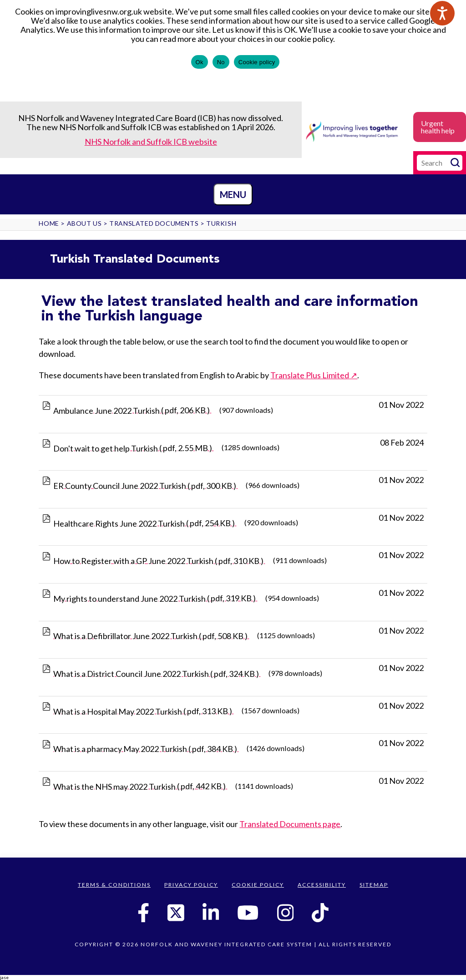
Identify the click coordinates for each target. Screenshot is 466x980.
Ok (200, 62)
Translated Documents (154, 223)
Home (49, 223)
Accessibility (322, 885)
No (221, 62)
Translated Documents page (290, 824)
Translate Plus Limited (310, 375)
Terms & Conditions (114, 885)
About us (84, 223)
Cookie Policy (258, 885)
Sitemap (374, 885)
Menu (233, 194)
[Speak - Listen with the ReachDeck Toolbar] (442, 13)
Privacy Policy (191, 885)
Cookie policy (257, 62)
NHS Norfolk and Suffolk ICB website (151, 142)
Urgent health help (438, 127)
